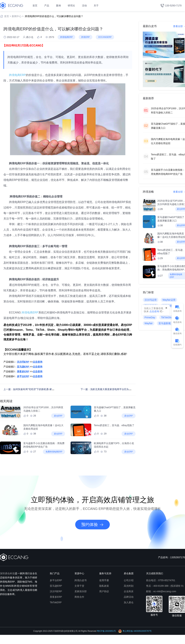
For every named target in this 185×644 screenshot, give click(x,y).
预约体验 (92, 525)
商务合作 (79, 597)
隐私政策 (104, 586)
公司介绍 (129, 580)
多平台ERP (56, 580)
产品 (47, 6)
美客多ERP (56, 597)
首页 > (8, 16)
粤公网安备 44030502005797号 (135, 631)
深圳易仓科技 (7, 573)
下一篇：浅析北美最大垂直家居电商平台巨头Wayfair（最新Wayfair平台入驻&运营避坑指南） (131, 389)
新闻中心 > (18, 16)
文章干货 (79, 586)
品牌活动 (129, 597)
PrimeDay (150, 317)
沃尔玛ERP (56, 591)
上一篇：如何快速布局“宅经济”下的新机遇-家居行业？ (33, 389)
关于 (96, 6)
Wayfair (149, 323)
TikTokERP (56, 602)
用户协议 (104, 591)
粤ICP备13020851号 (106, 631)
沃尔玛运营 (151, 300)
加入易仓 (129, 602)
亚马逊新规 (165, 323)
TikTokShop (167, 317)
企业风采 (129, 591)
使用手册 (104, 580)
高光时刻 (129, 586)
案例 (58, 6)
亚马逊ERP (56, 586)
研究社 (71, 6)
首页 (35, 6)
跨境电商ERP (17, 75)
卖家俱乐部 (81, 591)
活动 (84, 6)
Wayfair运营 (169, 300)
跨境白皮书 (81, 580)
